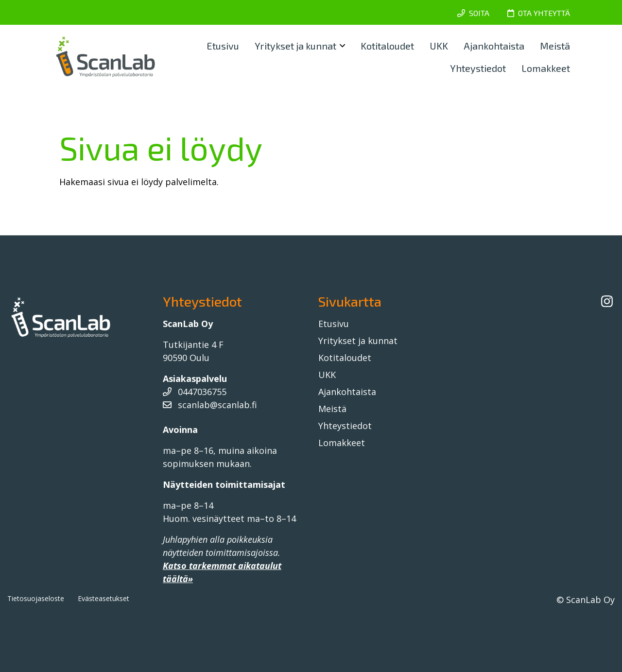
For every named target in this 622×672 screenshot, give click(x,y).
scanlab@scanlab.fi (210, 405)
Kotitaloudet (387, 46)
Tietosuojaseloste (36, 598)
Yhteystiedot (478, 68)
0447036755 (195, 392)
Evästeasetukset (104, 598)
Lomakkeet (546, 68)
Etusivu (223, 46)
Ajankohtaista (494, 46)
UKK (439, 46)
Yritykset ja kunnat (295, 46)
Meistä (555, 46)
